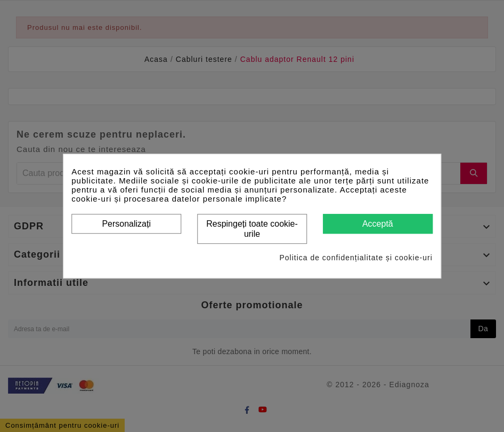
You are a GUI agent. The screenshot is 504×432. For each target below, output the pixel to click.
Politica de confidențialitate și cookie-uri (356, 258)
